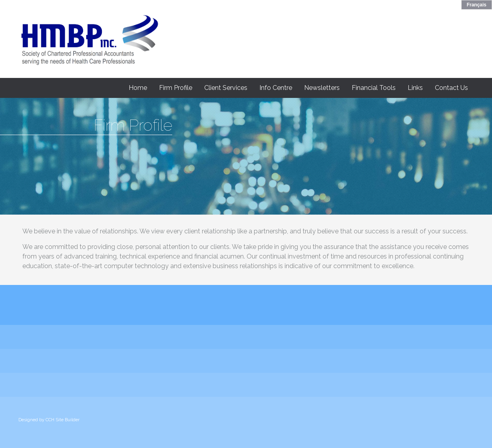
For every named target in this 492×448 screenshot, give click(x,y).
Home (138, 88)
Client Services (226, 88)
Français (477, 5)
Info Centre (276, 88)
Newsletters (322, 88)
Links (415, 88)
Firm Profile (176, 88)
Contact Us (451, 88)
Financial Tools (374, 88)
